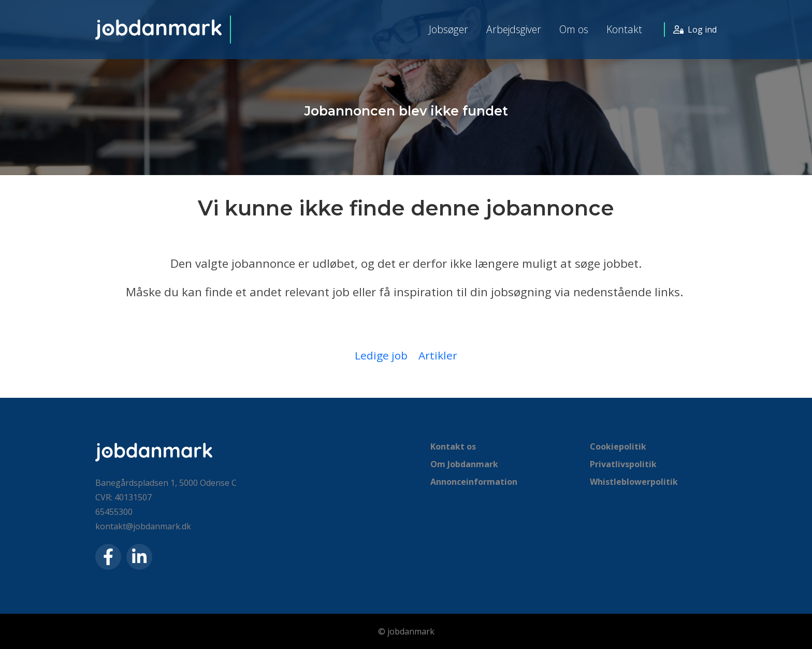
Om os (574, 29)
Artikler (438, 355)
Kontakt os (453, 446)
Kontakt (624, 29)
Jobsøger (448, 29)
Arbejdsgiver (514, 29)
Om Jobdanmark (464, 464)
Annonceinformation (474, 482)
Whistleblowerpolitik (634, 482)
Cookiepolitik (618, 446)
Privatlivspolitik (623, 464)
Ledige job (381, 355)
